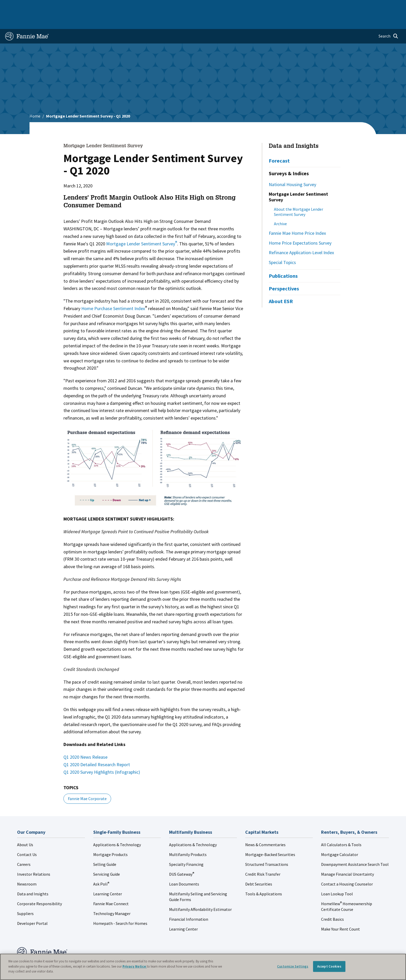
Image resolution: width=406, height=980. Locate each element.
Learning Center (108, 877)
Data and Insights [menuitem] (310, 6)
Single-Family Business (46, 6)
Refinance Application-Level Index (301, 236)
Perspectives (284, 272)
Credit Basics (332, 903)
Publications (283, 259)
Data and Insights (294, 130)
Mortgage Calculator (340, 838)
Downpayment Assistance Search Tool (355, 848)
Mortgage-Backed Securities (270, 838)
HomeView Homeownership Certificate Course (347, 890)
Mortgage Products (110, 838)
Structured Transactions (267, 848)
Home (14, 6)
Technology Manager (112, 897)
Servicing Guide (107, 858)
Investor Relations (34, 858)
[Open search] (388, 20)
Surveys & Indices (289, 157)
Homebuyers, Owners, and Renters (180, 6)
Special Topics (282, 246)
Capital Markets (130, 6)
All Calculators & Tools (341, 828)
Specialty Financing (186, 848)
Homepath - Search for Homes (120, 907)
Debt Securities (259, 867)
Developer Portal (32, 907)
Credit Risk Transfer (263, 858)
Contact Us (27, 838)
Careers (24, 848)
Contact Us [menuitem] (387, 6)
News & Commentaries (265, 828)
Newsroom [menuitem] (341, 6)
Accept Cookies (329, 966)
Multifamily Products (188, 838)
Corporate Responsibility (39, 887)
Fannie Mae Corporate (87, 782)
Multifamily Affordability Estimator (200, 893)
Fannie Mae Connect (111, 887)
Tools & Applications (264, 877)
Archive (280, 207)
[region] (203, 967)
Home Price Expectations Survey (300, 226)
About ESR (281, 285)
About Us (25, 828)
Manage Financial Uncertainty (347, 858)
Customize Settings (293, 966)
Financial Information (189, 903)
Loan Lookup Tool (337, 877)
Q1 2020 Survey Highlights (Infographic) (103, 755)
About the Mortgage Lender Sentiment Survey (299, 195)
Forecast (279, 144)
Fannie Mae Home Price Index (297, 217)
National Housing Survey (292, 168)
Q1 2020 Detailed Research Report (98, 748)
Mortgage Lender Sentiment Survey (142, 227)
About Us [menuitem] (280, 6)
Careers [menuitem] (364, 6)
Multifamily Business (91, 6)
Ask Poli (101, 867)
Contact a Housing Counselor (347, 867)
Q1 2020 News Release (85, 740)
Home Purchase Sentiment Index (113, 292)
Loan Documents (184, 867)
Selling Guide (105, 848)
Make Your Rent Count (340, 912)
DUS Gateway (182, 858)
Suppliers (25, 897)
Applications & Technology (117, 828)
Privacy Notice (135, 966)
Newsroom (27, 867)
